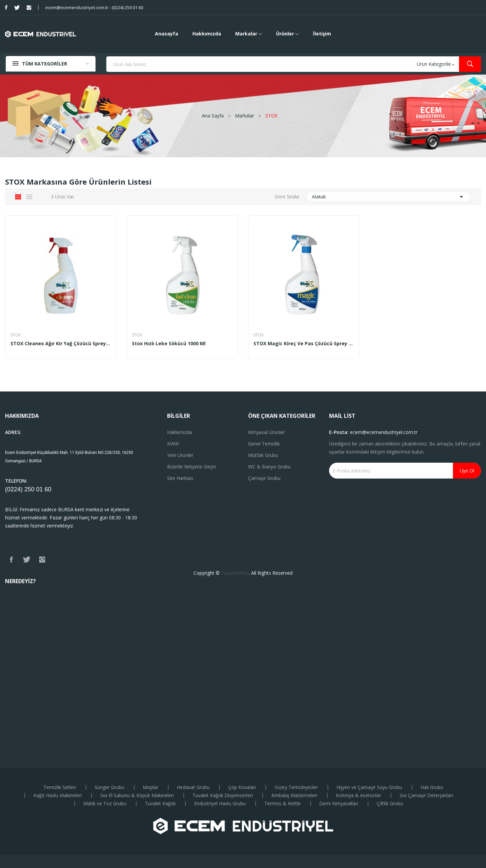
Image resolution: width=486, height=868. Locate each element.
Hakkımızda (180, 432)
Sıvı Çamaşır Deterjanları (426, 795)
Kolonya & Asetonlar (358, 795)
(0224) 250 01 (25, 489)
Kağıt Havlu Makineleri (58, 795)
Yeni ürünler (180, 455)
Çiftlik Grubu (390, 804)
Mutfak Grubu (263, 455)
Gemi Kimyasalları (339, 804)
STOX (16, 335)
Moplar (151, 787)
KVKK (173, 444)
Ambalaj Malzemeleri (294, 795)
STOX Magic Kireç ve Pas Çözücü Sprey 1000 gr (304, 344)
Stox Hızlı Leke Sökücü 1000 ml (169, 344)
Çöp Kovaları (242, 787)
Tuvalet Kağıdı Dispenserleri (223, 795)
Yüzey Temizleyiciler (296, 787)
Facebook (6, 7)
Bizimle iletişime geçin (192, 467)
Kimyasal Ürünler (266, 432)
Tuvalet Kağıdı (160, 804)
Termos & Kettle (282, 804)
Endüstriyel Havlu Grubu (220, 804)
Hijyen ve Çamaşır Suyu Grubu (369, 787)
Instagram (29, 7)
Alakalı (389, 197)
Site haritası (180, 478)
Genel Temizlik (264, 444)
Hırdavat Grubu (193, 787)
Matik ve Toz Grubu (105, 804)
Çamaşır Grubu (264, 478)
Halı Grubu (432, 787)
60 (48, 489)
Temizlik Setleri (60, 787)
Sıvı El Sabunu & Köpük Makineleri (137, 795)
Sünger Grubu (109, 787)
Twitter (17, 7)
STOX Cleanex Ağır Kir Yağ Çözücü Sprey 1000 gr (61, 344)
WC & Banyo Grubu (269, 467)
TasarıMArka (235, 573)
